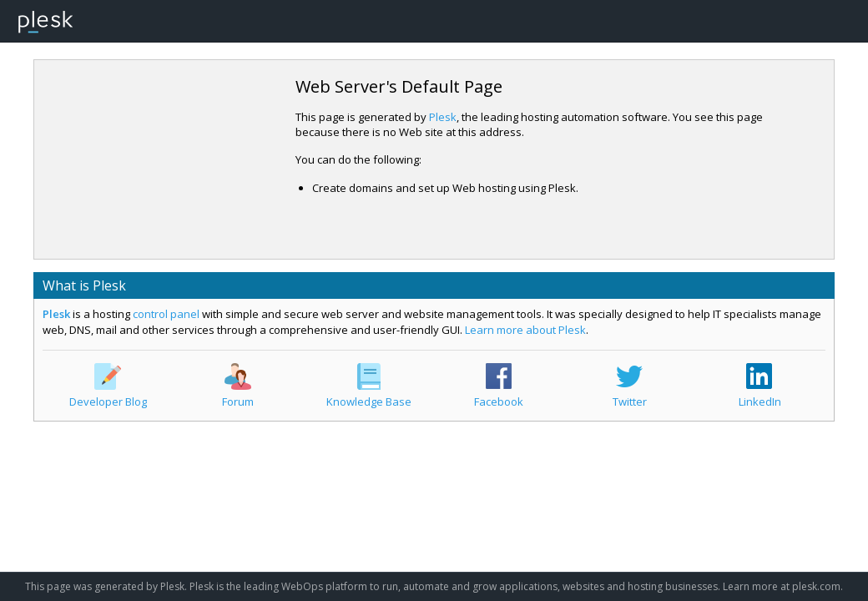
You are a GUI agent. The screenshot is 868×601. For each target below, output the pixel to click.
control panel (166, 314)
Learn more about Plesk (525, 330)
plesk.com (816, 586)
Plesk (443, 117)
